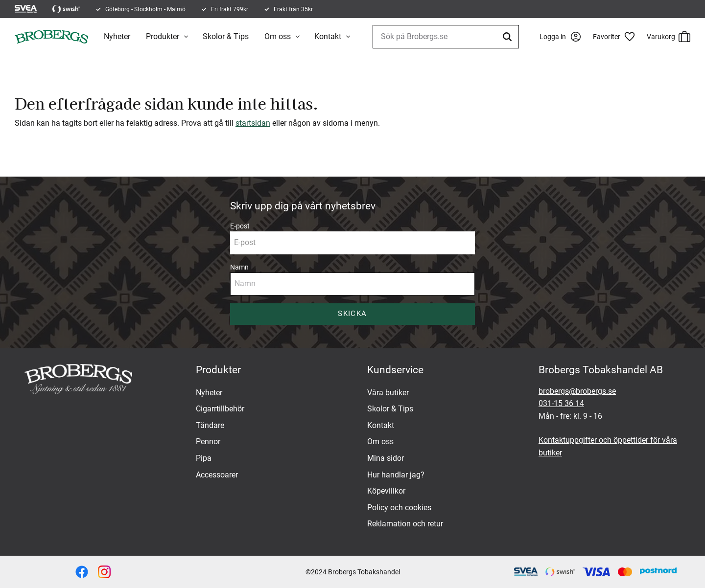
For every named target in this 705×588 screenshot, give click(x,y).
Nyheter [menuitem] (117, 36)
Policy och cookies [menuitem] (399, 508)
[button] (617, 37)
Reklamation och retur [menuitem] (405, 524)
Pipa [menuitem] (204, 458)
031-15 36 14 (561, 403)
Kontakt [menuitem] (328, 36)
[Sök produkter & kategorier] (446, 37)
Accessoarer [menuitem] (217, 475)
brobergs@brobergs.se (577, 391)
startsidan (253, 123)
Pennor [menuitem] (208, 441)
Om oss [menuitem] (278, 36)
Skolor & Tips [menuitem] (226, 36)
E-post (240, 226)
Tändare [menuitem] (210, 425)
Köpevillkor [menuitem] (386, 491)
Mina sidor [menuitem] (386, 458)
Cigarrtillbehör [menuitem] (220, 409)
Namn (239, 267)
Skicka (352, 314)
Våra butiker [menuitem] (388, 393)
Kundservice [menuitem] (395, 370)
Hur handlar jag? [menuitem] (396, 475)
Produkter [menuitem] (163, 36)
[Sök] (509, 37)
